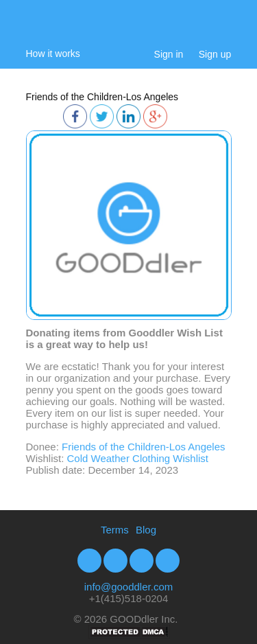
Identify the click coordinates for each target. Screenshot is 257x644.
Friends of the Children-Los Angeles (102, 97)
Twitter (115, 561)
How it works (53, 54)
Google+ (168, 561)
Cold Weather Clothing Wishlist (138, 458)
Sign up (215, 54)
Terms (115, 530)
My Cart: (225, 29)
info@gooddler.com (128, 587)
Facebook (89, 561)
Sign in (169, 54)
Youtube (142, 561)
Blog (146, 530)
